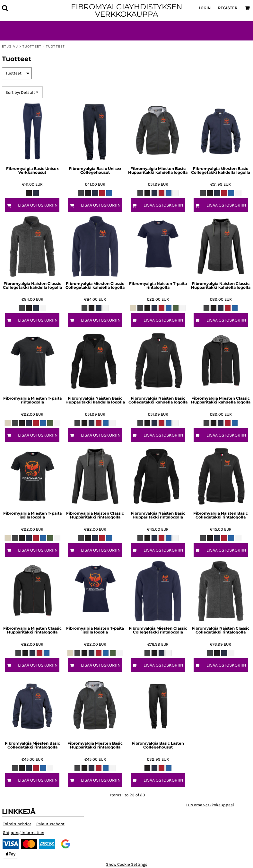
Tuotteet (32, 46)
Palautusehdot (50, 824)
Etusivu (10, 46)
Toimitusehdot (17, 824)
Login (205, 8)
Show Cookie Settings (127, 864)
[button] (5, 8)
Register (228, 8)
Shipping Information (24, 833)
